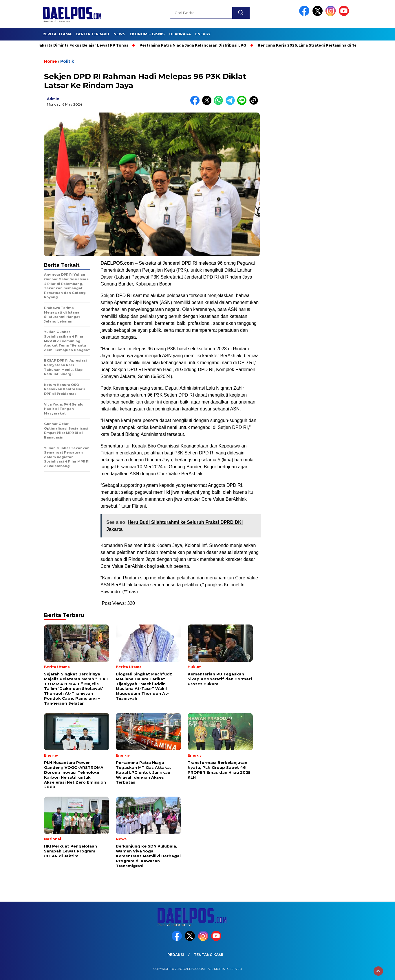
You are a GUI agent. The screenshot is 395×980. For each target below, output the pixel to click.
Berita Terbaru (93, 34)
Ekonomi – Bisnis (147, 34)
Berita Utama (57, 34)
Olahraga (180, 34)
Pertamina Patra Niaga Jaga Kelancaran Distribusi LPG (195, 45)
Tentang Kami (209, 955)
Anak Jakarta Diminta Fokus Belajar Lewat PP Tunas (80, 45)
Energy (203, 34)
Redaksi (176, 955)
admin (53, 99)
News (119, 34)
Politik (67, 61)
